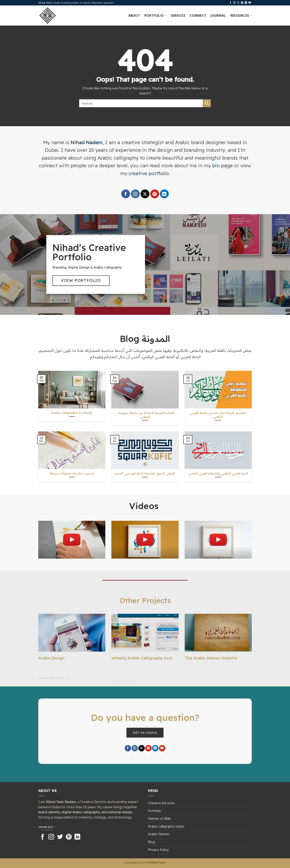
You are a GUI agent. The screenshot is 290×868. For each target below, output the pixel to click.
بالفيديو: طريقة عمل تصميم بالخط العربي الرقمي (218, 415)
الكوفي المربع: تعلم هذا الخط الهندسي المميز (145, 473)
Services (178, 15)
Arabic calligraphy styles (166, 826)
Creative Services (161, 803)
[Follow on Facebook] (230, 3)
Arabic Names (159, 834)
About (134, 15)
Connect (198, 15)
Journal (218, 15)
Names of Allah (159, 818)
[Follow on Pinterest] (242, 3)
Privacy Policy (158, 850)
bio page (223, 165)
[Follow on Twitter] (60, 837)
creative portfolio (149, 173)
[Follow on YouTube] (250, 3)
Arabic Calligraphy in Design (72, 413)
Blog (151, 842)
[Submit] (207, 103)
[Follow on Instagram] (234, 3)
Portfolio (155, 15)
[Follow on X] (238, 3)
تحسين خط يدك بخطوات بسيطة (72, 473)
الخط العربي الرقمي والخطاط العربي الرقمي (218, 473)
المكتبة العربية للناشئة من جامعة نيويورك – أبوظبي (145, 415)
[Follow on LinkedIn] (246, 3)
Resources (241, 15)
